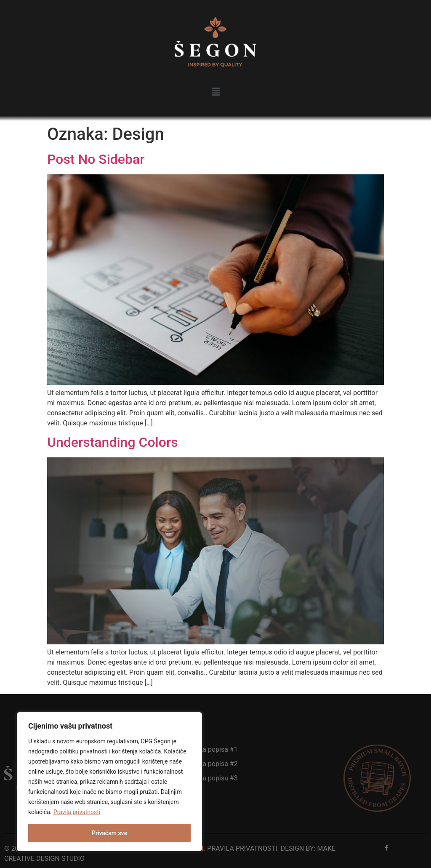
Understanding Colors (113, 442)
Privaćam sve (109, 833)
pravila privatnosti (242, 848)
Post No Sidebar (96, 159)
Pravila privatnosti (77, 812)
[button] (215, 92)
